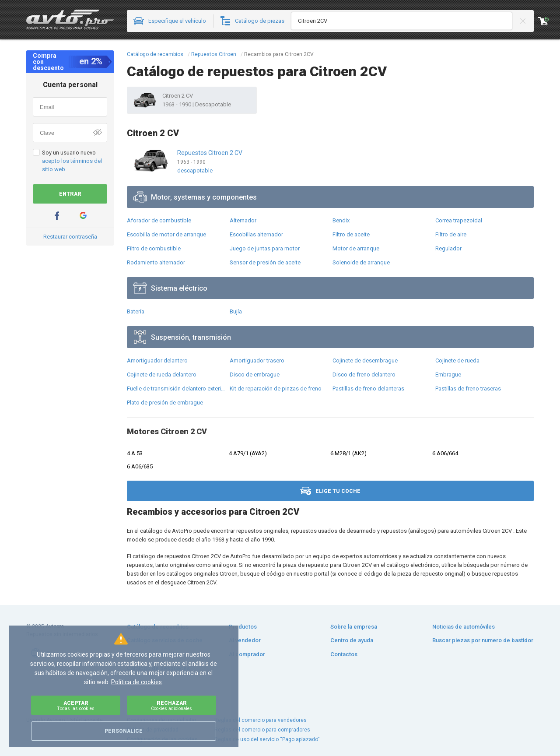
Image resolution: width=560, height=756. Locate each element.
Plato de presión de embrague (165, 403)
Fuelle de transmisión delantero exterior (176, 389)
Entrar (70, 194)
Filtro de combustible (154, 248)
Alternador (243, 220)
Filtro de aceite (351, 234)
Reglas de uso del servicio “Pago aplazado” (267, 739)
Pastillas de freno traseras (468, 389)
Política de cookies (136, 682)
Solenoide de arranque (361, 262)
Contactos (344, 654)
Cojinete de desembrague (365, 360)
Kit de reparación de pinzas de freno (276, 389)
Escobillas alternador (256, 234)
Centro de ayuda (352, 640)
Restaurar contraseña (70, 237)
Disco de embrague (255, 374)
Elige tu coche (330, 491)
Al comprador (247, 654)
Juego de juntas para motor (265, 248)
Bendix (341, 220)
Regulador (448, 248)
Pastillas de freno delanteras (368, 389)
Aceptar (76, 705)
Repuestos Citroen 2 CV (210, 153)
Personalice (124, 731)
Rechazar (171, 705)
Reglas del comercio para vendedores (261, 720)
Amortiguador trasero (257, 360)
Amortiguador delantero (157, 360)
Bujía (236, 311)
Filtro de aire (451, 234)
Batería (136, 311)
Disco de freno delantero (364, 374)
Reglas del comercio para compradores (262, 730)
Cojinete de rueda (457, 360)
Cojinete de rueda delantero (162, 374)
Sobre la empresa (354, 627)
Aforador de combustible (159, 220)
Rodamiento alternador (156, 262)
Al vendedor (245, 640)
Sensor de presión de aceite (265, 262)
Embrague (448, 374)
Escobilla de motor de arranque (166, 234)
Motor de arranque (356, 248)
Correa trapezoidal (459, 220)
